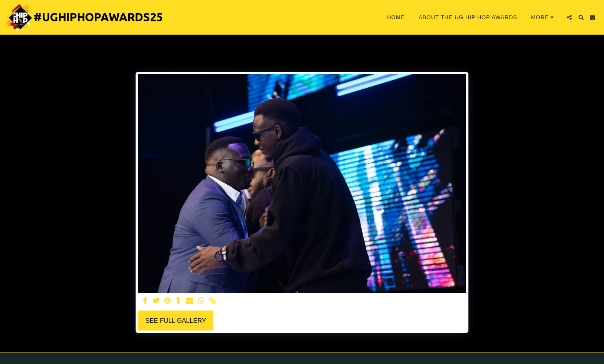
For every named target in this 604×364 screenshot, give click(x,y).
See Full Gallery (176, 321)
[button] (569, 17)
